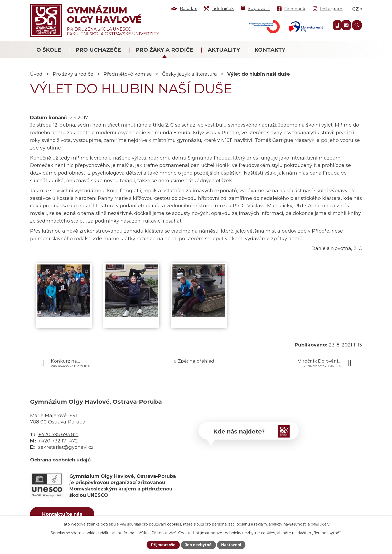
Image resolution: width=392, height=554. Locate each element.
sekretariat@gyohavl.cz (66, 447)
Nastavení (232, 545)
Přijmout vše (163, 545)
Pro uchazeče (98, 50)
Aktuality (224, 50)
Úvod (36, 74)
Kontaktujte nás (64, 514)
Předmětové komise (128, 74)
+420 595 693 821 (58, 435)
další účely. (321, 524)
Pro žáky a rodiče (164, 50)
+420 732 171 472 (58, 441)
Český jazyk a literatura (190, 74)
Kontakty (270, 50)
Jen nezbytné (198, 545)
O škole (49, 50)
